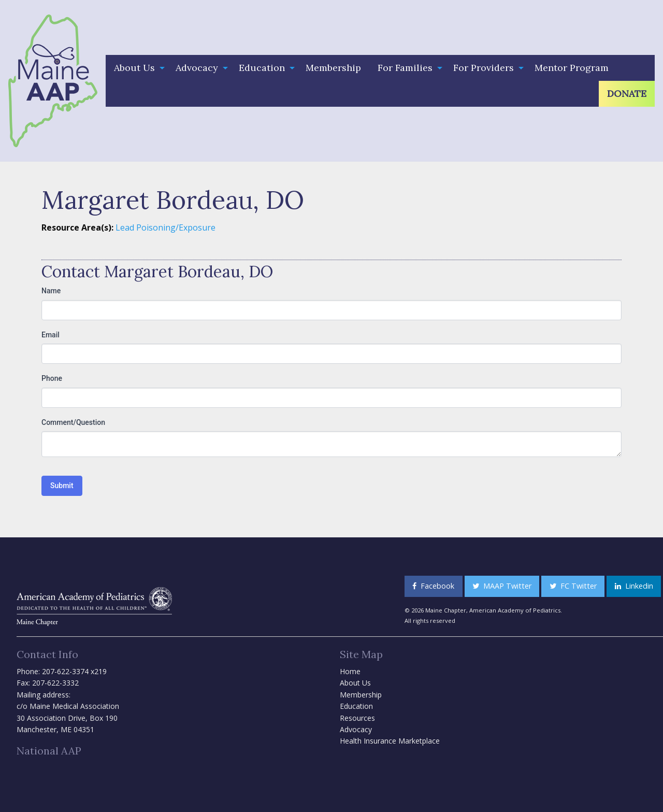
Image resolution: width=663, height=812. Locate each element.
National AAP (49, 751)
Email (51, 335)
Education (262, 68)
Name (51, 291)
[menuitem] (136, 68)
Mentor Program (572, 68)
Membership (333, 68)
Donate (627, 94)
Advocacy (197, 68)
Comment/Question (73, 422)
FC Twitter (573, 586)
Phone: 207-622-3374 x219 (62, 671)
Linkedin (634, 586)
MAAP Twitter (502, 586)
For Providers (484, 68)
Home (350, 671)
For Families (405, 68)
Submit (62, 486)
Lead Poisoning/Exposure (165, 227)
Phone (52, 378)
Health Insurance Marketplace (390, 741)
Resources (357, 718)
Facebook (433, 586)
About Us (134, 68)
